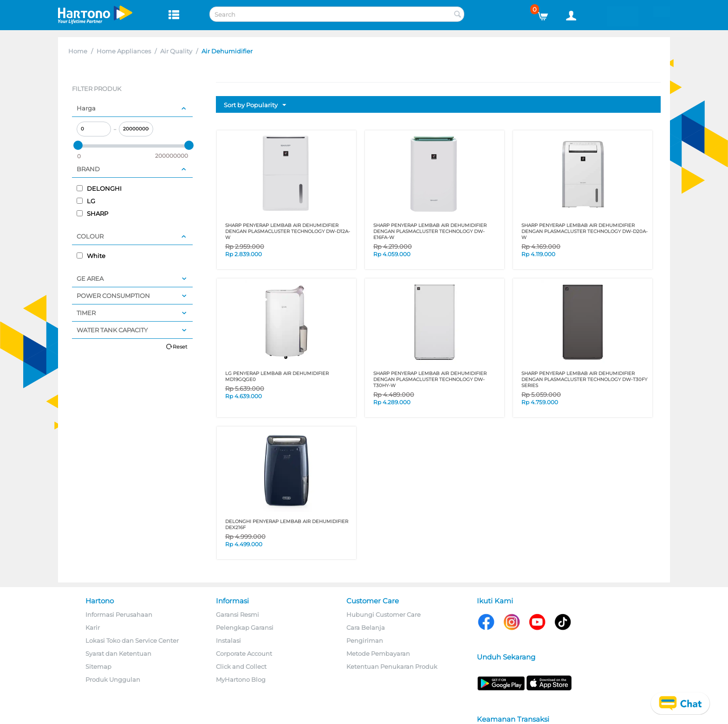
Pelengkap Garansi (245, 627)
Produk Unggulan (113, 679)
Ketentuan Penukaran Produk (392, 666)
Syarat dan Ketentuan (118, 653)
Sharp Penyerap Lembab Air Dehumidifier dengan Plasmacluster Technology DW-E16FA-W (430, 231)
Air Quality (176, 51)
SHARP (92, 213)
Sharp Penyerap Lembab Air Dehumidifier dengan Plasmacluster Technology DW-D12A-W (288, 231)
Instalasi (228, 640)
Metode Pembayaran (378, 653)
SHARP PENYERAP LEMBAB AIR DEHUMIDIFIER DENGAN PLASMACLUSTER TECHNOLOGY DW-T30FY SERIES (584, 379)
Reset (180, 347)
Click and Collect (241, 666)
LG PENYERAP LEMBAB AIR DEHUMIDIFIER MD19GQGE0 (277, 376)
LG (86, 201)
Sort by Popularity (255, 105)
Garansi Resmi (237, 614)
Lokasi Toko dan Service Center (132, 640)
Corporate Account (244, 653)
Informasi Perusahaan (119, 614)
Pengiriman (365, 640)
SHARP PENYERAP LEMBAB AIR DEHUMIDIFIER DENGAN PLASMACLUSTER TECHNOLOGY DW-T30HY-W (430, 379)
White (91, 256)
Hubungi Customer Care (383, 614)
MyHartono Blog (241, 679)
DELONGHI (99, 188)
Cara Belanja (366, 627)
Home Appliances (124, 51)
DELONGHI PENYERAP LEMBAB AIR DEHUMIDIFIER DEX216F (287, 524)
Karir (93, 627)
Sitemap (98, 666)
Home (78, 51)
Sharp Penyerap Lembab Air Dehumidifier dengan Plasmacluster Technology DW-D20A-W (585, 231)
